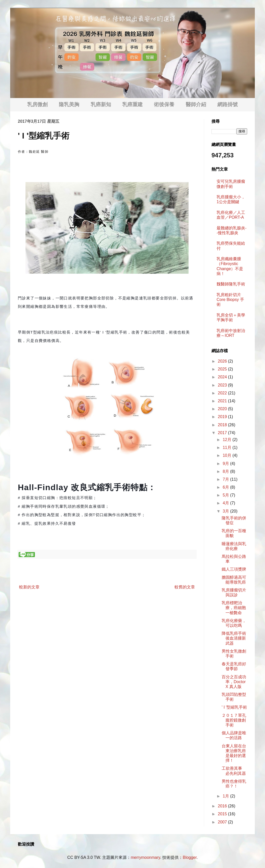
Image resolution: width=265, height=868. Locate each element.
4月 (226, 503)
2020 (223, 409)
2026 (223, 361)
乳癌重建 (132, 104)
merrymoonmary (145, 857)
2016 (223, 806)
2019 (223, 417)
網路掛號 (228, 104)
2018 (223, 425)
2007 (223, 822)
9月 (226, 464)
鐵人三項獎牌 (234, 569)
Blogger (190, 857)
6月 (226, 487)
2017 (223, 433)
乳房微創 (37, 104)
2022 (223, 393)
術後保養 (164, 104)
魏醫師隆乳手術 (231, 284)
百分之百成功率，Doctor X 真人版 (234, 682)
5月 (226, 495)
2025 (223, 369)
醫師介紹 (196, 104)
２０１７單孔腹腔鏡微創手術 (234, 720)
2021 (223, 401)
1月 (226, 796)
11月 (228, 447)
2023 (223, 385)
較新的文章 (29, 587)
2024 (223, 377)
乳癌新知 (101, 104)
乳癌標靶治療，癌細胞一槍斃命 (234, 608)
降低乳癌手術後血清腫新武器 (234, 638)
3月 (226, 511)
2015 (223, 814)
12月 (228, 440)
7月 (226, 479)
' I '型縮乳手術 (234, 707)
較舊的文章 (185, 587)
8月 (226, 471)
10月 (228, 455)
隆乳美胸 (69, 104)
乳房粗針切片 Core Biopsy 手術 (230, 300)
